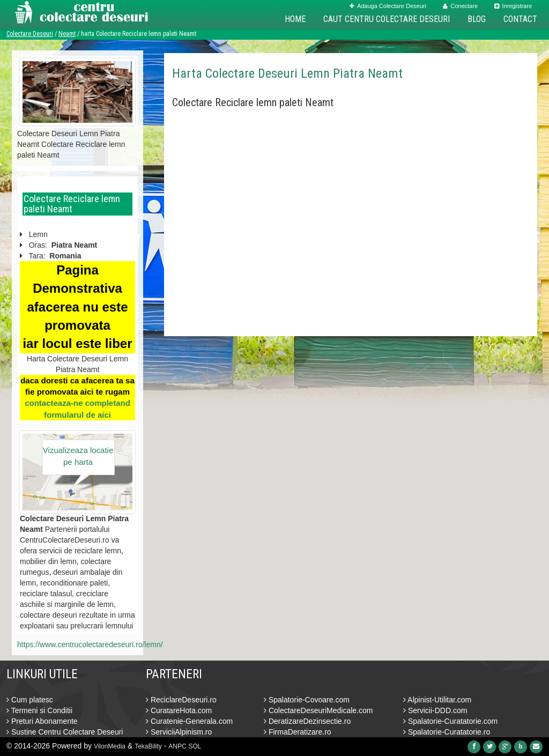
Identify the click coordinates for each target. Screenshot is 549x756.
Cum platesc (30, 700)
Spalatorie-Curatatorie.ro (447, 732)
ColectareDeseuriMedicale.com (318, 710)
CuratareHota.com (179, 710)
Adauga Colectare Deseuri (388, 6)
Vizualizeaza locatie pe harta (78, 456)
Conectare (460, 6)
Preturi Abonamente (42, 721)
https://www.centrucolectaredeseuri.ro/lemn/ (90, 644)
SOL (195, 746)
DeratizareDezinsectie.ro (307, 721)
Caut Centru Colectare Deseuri (387, 19)
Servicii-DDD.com (435, 710)
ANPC (177, 746)
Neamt (67, 34)
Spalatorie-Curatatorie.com (450, 721)
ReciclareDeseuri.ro (181, 700)
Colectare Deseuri (30, 34)
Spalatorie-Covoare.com (307, 700)
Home (295, 19)
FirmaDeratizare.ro (298, 732)
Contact (520, 19)
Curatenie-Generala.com (189, 721)
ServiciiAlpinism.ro (179, 732)
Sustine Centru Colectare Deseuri (65, 732)
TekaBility (148, 746)
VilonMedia (110, 746)
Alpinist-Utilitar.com (437, 700)
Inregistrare (513, 6)
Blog (477, 19)
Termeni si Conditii (39, 710)
